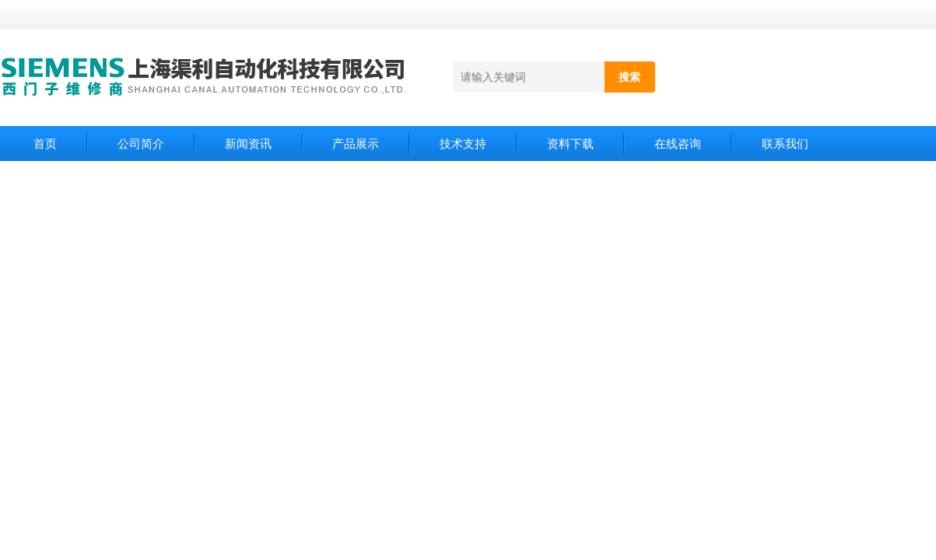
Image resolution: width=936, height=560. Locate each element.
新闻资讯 (248, 143)
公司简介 (141, 143)
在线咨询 (678, 143)
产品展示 (356, 143)
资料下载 (570, 143)
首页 (45, 143)
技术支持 (463, 143)
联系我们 (785, 143)
